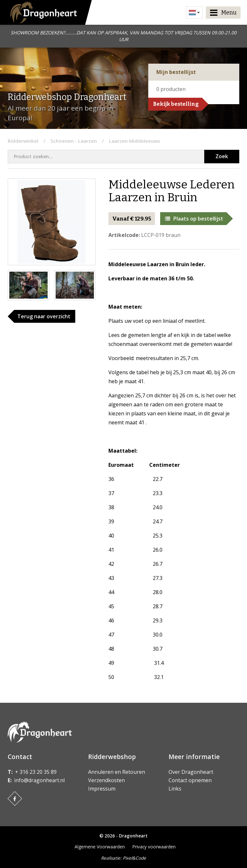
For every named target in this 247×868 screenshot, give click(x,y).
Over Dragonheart (191, 772)
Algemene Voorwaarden (100, 847)
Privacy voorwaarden (154, 847)
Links (175, 789)
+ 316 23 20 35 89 (36, 772)
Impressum (102, 789)
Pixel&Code (134, 858)
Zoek (222, 156)
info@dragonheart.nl (39, 780)
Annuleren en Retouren (117, 772)
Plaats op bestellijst (194, 219)
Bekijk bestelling (176, 104)
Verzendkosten (106, 780)
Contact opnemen (190, 780)
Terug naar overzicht (44, 316)
